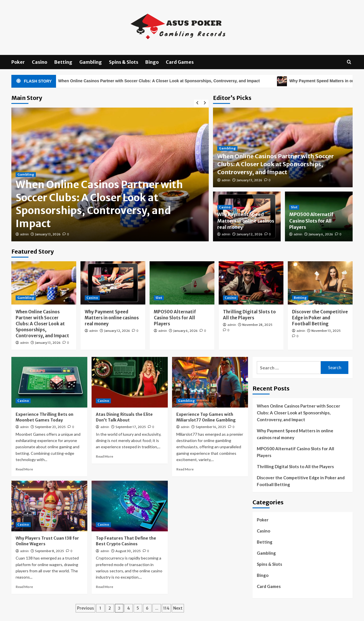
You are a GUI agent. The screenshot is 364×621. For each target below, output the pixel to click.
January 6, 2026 (321, 234)
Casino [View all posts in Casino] (225, 207)
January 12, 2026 (250, 234)
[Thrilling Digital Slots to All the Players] (251, 283)
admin (24, 234)
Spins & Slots (124, 62)
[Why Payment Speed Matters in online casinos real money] (113, 283)
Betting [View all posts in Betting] (300, 298)
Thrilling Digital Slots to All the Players (295, 466)
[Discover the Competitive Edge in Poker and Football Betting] (320, 283)
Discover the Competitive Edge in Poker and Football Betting (320, 318)
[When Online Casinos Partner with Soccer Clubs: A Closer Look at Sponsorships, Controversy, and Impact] (44, 283)
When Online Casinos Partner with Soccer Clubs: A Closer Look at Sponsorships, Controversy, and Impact (162, 81)
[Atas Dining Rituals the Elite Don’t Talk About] (130, 382)
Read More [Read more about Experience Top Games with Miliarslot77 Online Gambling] (185, 469)
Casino (40, 62)
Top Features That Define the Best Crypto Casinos (126, 541)
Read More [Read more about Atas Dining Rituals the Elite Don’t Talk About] (105, 456)
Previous (85, 608)
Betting (63, 62)
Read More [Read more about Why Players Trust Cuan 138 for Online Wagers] (24, 587)
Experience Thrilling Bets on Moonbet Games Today (45, 417)
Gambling (91, 62)
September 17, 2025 (131, 427)
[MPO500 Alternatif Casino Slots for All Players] (182, 283)
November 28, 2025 (257, 325)
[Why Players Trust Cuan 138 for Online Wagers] (49, 506)
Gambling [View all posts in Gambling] (26, 174)
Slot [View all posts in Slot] (294, 207)
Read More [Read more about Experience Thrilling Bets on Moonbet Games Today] (24, 469)
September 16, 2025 (211, 427)
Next (178, 608)
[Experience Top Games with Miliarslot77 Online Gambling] (210, 382)
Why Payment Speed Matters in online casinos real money (246, 221)
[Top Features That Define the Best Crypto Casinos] (130, 506)
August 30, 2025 (128, 551)
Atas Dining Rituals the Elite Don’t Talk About (124, 417)
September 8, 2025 (49, 551)
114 (166, 608)
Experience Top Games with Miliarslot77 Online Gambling (206, 417)
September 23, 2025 (50, 427)
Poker (18, 62)
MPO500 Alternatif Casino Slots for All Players (311, 221)
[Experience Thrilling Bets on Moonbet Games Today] (49, 382)
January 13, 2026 (48, 234)
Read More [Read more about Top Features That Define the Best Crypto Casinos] (105, 587)
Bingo (152, 62)
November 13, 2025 (326, 331)
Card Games (180, 62)
